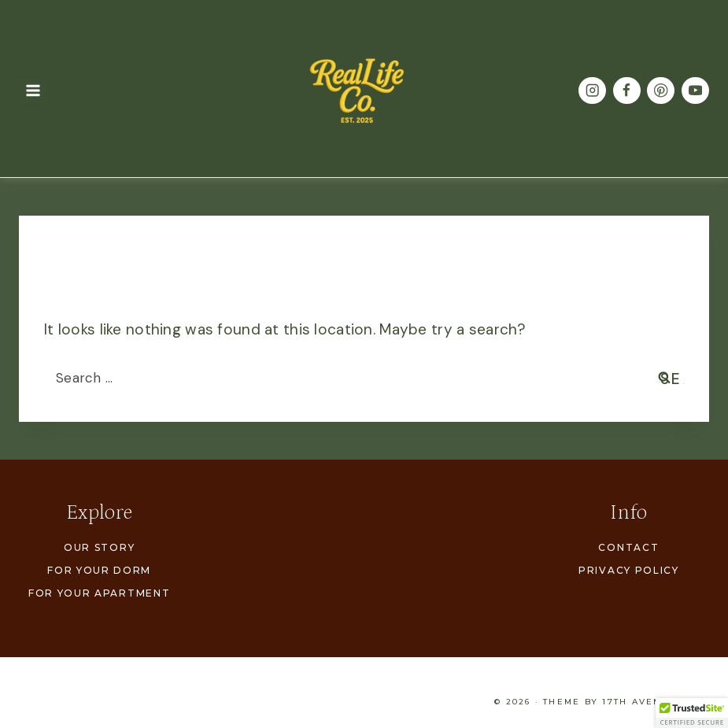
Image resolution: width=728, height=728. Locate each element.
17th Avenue (639, 702)
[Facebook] (627, 91)
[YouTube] (695, 91)
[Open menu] (33, 90)
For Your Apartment (99, 593)
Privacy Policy (629, 570)
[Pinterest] (661, 91)
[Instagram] (592, 91)
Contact (628, 547)
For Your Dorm (99, 570)
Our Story (99, 547)
